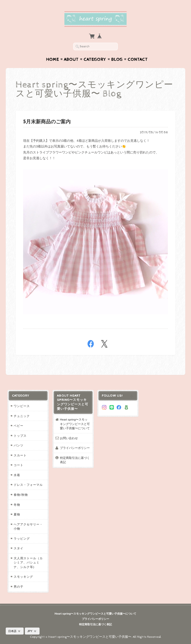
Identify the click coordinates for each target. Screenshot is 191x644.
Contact (138, 60)
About (71, 60)
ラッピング (22, 538)
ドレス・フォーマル (28, 485)
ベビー (19, 426)
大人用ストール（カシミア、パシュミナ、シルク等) (28, 563)
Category (95, 60)
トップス (20, 436)
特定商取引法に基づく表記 (75, 460)
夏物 (17, 514)
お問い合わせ (69, 438)
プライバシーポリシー (75, 448)
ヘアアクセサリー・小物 (28, 527)
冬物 (17, 505)
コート (19, 465)
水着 (17, 475)
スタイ (19, 548)
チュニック (22, 416)
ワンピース (22, 406)
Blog (117, 60)
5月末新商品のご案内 (47, 122)
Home (52, 60)
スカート (20, 455)
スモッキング (23, 577)
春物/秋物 (21, 495)
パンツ (19, 445)
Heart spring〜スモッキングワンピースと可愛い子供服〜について (75, 424)
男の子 (19, 587)
